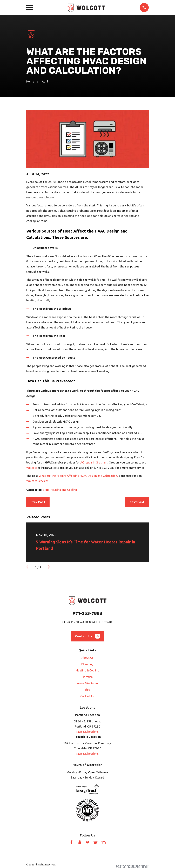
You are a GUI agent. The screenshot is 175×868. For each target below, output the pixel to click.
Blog (46, 490)
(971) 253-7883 (104, 468)
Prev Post (38, 502)
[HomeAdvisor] (87, 842)
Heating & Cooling (87, 670)
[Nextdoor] (104, 842)
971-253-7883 (87, 613)
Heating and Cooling (64, 490)
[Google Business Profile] (96, 842)
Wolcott (32, 468)
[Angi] (79, 842)
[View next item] (47, 567)
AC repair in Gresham (94, 462)
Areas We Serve (87, 683)
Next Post (137, 502)
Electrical (87, 677)
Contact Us (88, 636)
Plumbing (87, 664)
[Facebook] (71, 842)
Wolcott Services (37, 481)
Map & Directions (87, 732)
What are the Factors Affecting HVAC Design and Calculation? (79, 476)
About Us (87, 658)
